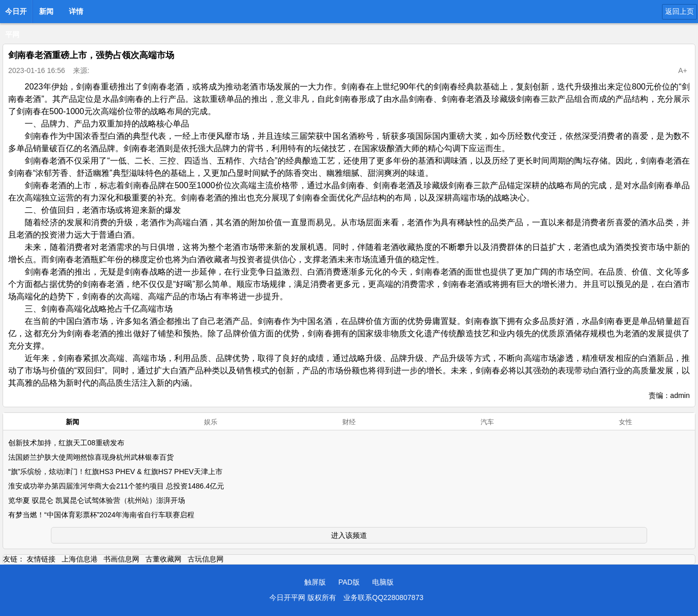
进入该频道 (349, 535)
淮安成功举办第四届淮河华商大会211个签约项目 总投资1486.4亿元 (116, 486)
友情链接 (41, 559)
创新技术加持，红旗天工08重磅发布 (66, 443)
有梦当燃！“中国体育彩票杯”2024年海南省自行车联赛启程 (101, 515)
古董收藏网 (163, 559)
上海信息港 (80, 559)
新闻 (46, 11)
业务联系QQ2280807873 (383, 597)
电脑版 (383, 582)
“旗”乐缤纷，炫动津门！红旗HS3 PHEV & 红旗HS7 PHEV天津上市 (115, 472)
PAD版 (349, 582)
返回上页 (679, 11)
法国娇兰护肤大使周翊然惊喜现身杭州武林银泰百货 (91, 457)
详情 (76, 11)
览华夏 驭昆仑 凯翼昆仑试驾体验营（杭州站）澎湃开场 (97, 500)
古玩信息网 (206, 559)
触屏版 (315, 582)
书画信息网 (121, 559)
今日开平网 (16, 14)
